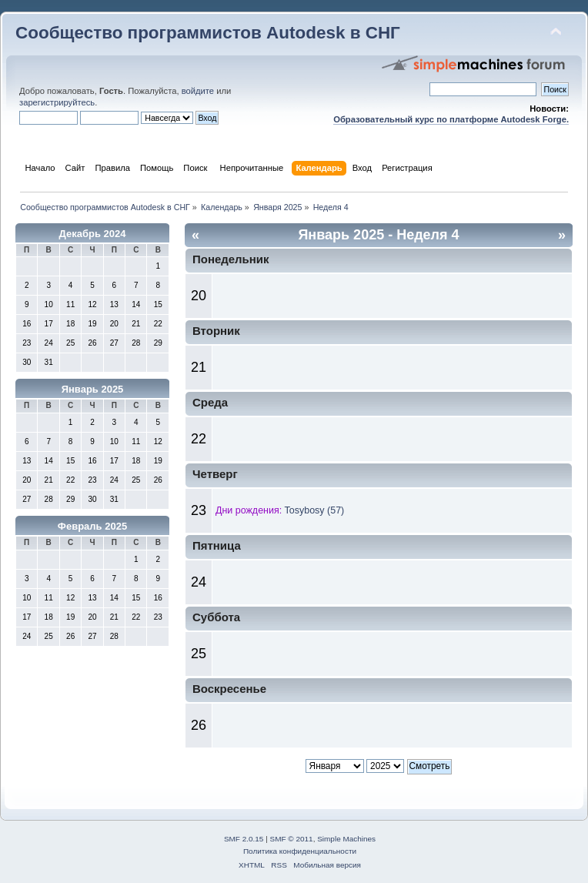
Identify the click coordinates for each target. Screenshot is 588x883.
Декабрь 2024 (93, 234)
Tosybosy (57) (315, 510)
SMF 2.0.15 (244, 839)
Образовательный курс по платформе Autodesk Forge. (451, 119)
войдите (198, 91)
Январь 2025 (93, 389)
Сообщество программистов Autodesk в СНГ (208, 33)
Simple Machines (346, 839)
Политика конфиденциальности (300, 851)
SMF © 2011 (292, 839)
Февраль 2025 (92, 526)
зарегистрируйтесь (57, 102)
